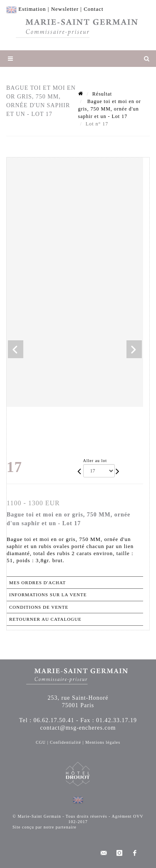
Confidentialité (66, 742)
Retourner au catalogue (45, 619)
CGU (41, 742)
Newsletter (65, 9)
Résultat (102, 94)
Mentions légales (103, 742)
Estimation (32, 9)
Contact (93, 9)
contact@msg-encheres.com (78, 728)
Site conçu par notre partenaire (45, 827)
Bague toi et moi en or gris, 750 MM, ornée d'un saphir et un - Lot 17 (110, 109)
